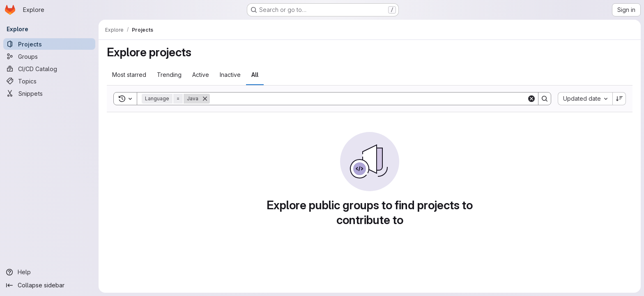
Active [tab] (201, 75)
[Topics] (49, 81)
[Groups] (49, 56)
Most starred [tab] (129, 75)
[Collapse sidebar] (49, 285)
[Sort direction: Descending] (619, 99)
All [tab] (255, 75)
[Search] (368, 99)
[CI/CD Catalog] (49, 69)
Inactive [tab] (230, 75)
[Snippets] (49, 93)
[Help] (49, 272)
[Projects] (49, 44)
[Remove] (205, 99)
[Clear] (531, 99)
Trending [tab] (169, 75)
